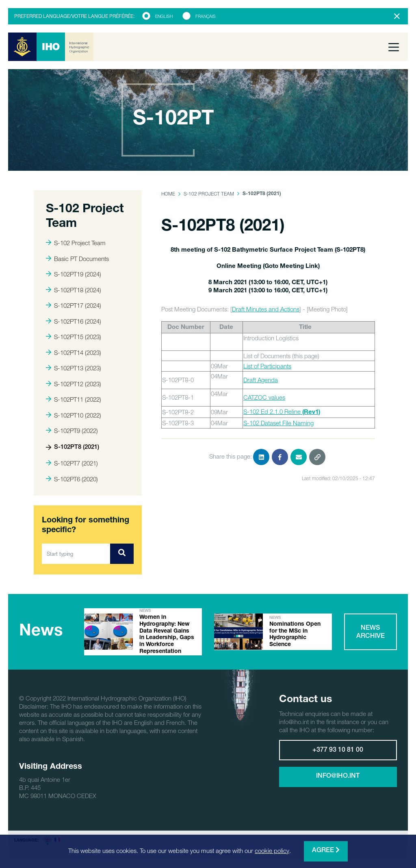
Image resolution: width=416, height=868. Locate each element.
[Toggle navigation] (394, 47)
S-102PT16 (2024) (74, 321)
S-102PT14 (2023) (74, 352)
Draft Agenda (261, 380)
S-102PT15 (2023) (74, 337)
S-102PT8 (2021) (73, 447)
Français (206, 16)
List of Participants (267, 366)
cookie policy (272, 851)
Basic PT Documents (77, 259)
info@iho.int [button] (338, 777)
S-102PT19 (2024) (74, 274)
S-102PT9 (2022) (72, 431)
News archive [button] (370, 633)
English (164, 16)
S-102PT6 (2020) (72, 479)
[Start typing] (76, 554)
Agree (326, 850)
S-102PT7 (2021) (72, 463)
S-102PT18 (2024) (74, 290)
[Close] (397, 16)
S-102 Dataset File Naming (278, 423)
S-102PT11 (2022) (74, 399)
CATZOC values (264, 397)
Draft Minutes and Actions (266, 309)
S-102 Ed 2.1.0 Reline (282, 411)
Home (168, 194)
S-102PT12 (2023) (74, 384)
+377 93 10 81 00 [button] (338, 751)
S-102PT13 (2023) (74, 368)
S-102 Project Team (76, 243)
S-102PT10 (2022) (74, 415)
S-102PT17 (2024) (74, 305)
